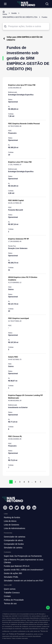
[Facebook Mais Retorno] (23, 508)
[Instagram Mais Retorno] (5, 508)
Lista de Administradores (14, 528)
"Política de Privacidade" (17, 634)
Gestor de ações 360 (13, 573)
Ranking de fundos (12, 517)
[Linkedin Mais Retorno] (34, 508)
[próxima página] (40, 482)
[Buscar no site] (47, 4)
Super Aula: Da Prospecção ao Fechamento (23, 556)
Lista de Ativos (10, 521)
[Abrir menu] (5, 4)
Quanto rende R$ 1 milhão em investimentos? (24, 570)
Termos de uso (10, 603)
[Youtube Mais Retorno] (11, 508)
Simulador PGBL (11, 577)
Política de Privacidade (14, 600)
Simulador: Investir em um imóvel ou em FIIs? (24, 581)
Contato (7, 596)
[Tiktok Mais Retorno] (28, 508)
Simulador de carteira (13, 548)
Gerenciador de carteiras (15, 537)
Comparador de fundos (14, 544)
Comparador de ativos (13, 540)
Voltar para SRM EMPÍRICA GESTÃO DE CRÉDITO (23, 39)
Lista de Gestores (12, 525)
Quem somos (10, 589)
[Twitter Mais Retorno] (17, 508)
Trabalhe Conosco (12, 593)
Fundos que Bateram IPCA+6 (17, 566)
